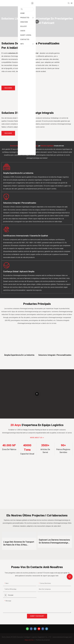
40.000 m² (9, 445)
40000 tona (27, 448)
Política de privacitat (43, 640)
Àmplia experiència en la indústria (18, 173)
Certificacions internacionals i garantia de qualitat (26, 236)
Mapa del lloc (29, 640)
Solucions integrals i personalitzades (20, 203)
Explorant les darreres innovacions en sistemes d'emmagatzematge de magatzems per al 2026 (54, 541)
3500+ (45, 445)
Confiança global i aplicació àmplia (19, 272)
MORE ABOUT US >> (37, 438)
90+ (63, 445)
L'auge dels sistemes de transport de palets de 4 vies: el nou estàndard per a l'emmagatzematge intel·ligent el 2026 (19, 543)
